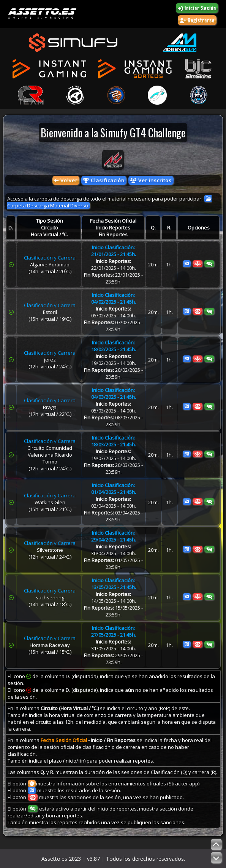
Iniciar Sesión (197, 8)
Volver (66, 180)
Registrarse (197, 20)
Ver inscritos (151, 180)
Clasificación (104, 180)
